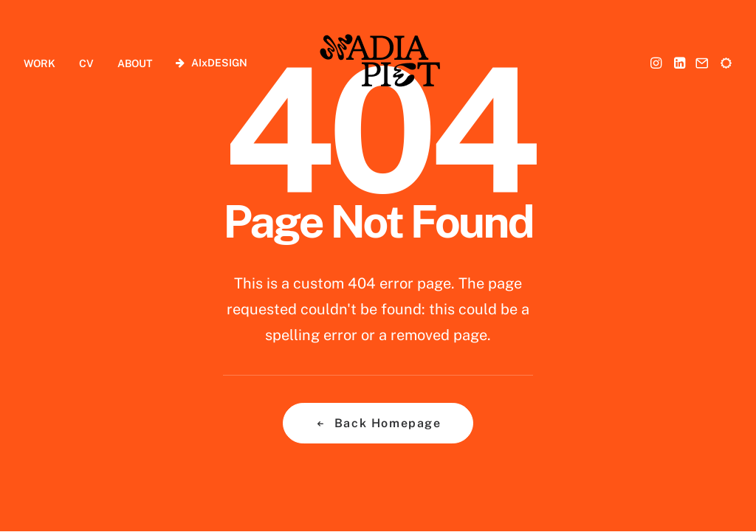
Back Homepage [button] (378, 423)
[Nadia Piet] (379, 62)
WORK (39, 63)
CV (86, 63)
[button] (657, 62)
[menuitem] (45, 63)
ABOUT (135, 63)
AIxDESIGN (219, 63)
